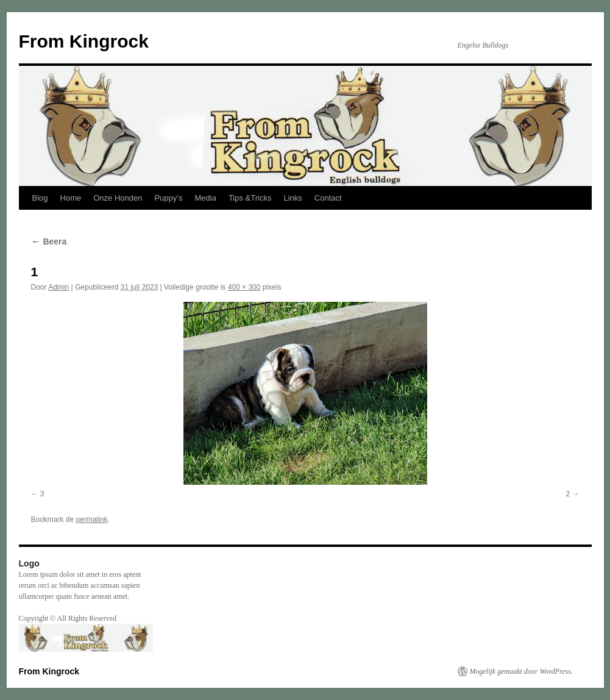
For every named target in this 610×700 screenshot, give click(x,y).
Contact (328, 198)
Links (293, 198)
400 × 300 (244, 287)
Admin (59, 287)
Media (205, 198)
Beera (49, 241)
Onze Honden (118, 198)
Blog (40, 198)
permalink (92, 520)
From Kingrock (84, 41)
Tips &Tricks (250, 198)
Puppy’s (168, 198)
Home (71, 198)
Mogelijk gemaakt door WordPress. (521, 671)
